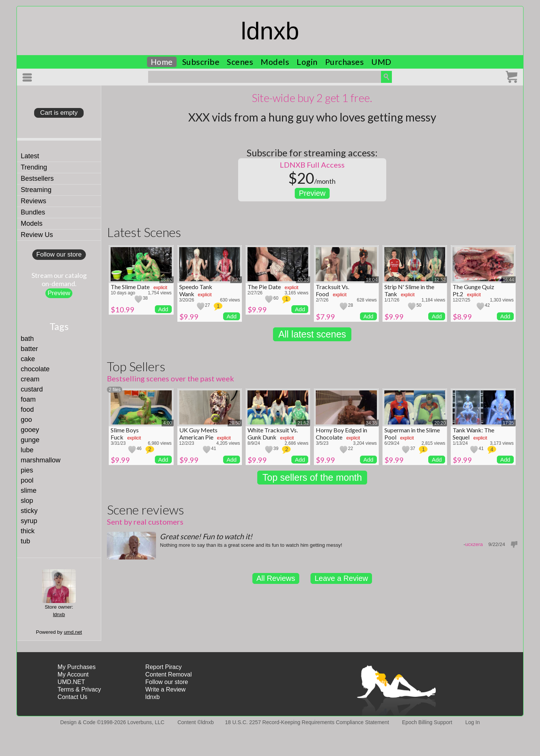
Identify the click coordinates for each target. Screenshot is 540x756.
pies (27, 470)
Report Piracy (164, 667)
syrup (29, 521)
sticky (29, 511)
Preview (59, 293)
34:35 (372, 423)
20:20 (440, 423)
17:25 (508, 423)
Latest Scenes (144, 232)
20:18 (303, 280)
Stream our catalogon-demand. (59, 279)
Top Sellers (136, 366)
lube (27, 450)
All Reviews (276, 578)
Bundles (33, 212)
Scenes (240, 62)
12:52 (440, 280)
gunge (30, 440)
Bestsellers (37, 178)
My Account (73, 674)
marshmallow (40, 460)
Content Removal (169, 674)
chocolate (35, 369)
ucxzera (474, 544)
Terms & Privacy (79, 689)
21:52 (303, 423)
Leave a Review (341, 578)
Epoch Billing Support (427, 722)
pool (27, 480)
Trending (34, 167)
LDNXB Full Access (312, 165)
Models (275, 62)
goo (26, 420)
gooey (30, 430)
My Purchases (77, 667)
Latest (30, 156)
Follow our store (59, 254)
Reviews (33, 201)
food (27, 409)
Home (162, 62)
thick (28, 531)
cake (28, 359)
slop (27, 501)
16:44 (508, 280)
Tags (59, 326)
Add (163, 309)
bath (27, 339)
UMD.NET (71, 682)
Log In (473, 722)
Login (307, 62)
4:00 (167, 423)
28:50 (235, 423)
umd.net (73, 632)
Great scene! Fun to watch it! (206, 536)
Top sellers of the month (312, 477)
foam (28, 399)
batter (29, 349)
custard (32, 389)
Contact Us (73, 697)
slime (28, 490)
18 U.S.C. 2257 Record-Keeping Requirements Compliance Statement (307, 722)
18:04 (372, 280)
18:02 (166, 280)
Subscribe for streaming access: (312, 153)
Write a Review (166, 689)
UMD (381, 62)
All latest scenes (312, 334)
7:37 (236, 280)
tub (25, 541)
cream (30, 379)
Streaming (36, 190)
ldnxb (270, 31)
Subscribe (201, 62)
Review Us (37, 235)
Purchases (345, 62)
